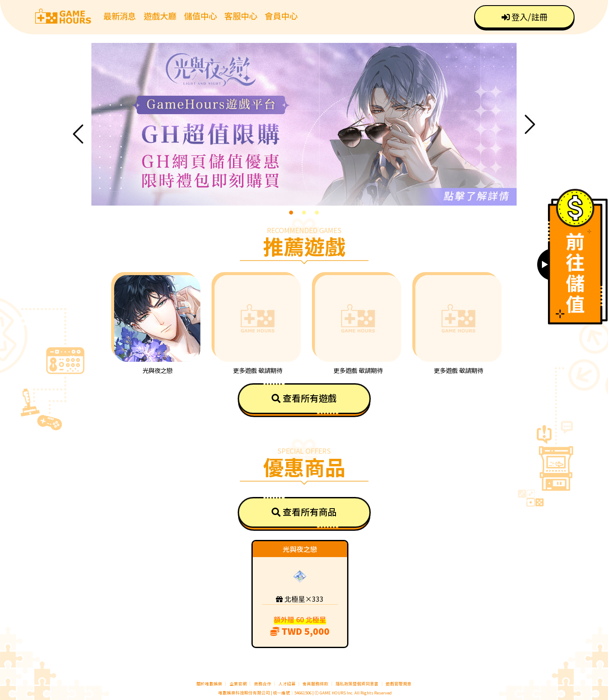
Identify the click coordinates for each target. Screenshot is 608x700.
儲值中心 (200, 16)
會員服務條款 (315, 684)
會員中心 (281, 16)
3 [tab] (317, 212)
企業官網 (238, 684)
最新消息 (120, 16)
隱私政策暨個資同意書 (357, 684)
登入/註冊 (525, 17)
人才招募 (287, 684)
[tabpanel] (304, 124)
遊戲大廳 (160, 16)
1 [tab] (291, 212)
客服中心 (241, 16)
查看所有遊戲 (304, 398)
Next (530, 124)
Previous (78, 134)
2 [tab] (304, 212)
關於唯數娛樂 (209, 684)
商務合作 (263, 684)
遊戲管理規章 (399, 684)
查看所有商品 (304, 512)
